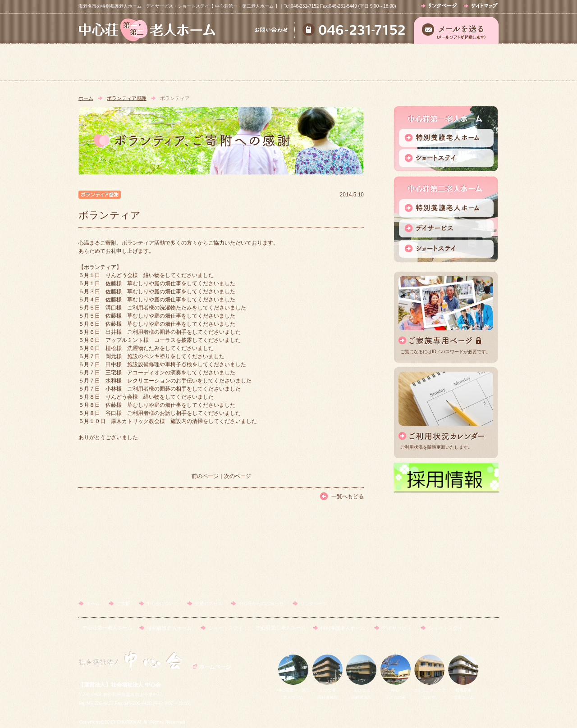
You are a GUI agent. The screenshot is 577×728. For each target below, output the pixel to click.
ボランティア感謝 (127, 98)
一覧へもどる (348, 496)
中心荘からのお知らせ (456, 62)
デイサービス (397, 628)
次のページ (238, 476)
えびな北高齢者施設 (361, 690)
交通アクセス (372, 62)
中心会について (288, 62)
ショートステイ (226, 628)
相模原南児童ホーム (463, 690)
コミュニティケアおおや (430, 690)
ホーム (120, 62)
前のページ (205, 476)
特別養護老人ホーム (169, 628)
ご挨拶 (204, 62)
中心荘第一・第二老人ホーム (293, 690)
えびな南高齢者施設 (327, 690)
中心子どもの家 (396, 690)
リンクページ (314, 603)
